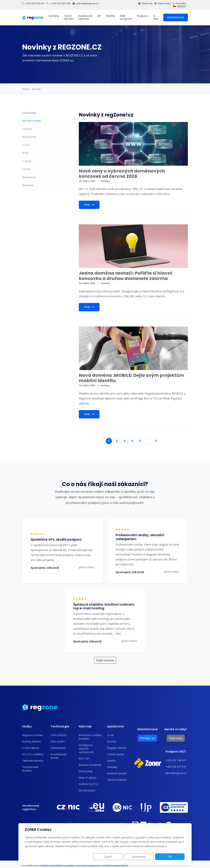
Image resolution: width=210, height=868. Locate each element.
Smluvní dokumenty (115, 865)
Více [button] (117, 634)
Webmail (145, 3)
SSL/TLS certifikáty (33, 754)
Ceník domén (69, 17)
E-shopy (27, 161)
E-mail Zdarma (31, 748)
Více (89, 205)
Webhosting (29, 137)
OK (172, 857)
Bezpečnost (29, 177)
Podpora (143, 16)
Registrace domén (33, 735)
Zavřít (118, 857)
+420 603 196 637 (33, 3)
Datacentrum (58, 748)
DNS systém (58, 741)
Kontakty (179, 3)
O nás (156, 17)
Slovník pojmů (87, 790)
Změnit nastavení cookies (57, 865)
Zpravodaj (28, 185)
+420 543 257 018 (59, 3)
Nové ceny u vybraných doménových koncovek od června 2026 (122, 174)
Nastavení (145, 857)
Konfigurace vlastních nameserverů (86, 749)
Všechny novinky (32, 121)
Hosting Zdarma (31, 741)
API (99, 16)
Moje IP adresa (88, 778)
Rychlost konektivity (90, 765)
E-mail (26, 145)
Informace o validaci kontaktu (90, 737)
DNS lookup (86, 771)
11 (156, 441)
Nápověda (162, 3)
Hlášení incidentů (117, 780)
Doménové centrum (85, 17)
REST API (84, 758)
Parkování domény (33, 761)
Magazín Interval (117, 748)
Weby (25, 153)
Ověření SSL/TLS (88, 784)
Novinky (112, 741)
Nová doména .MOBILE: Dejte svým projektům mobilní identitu (131, 378)
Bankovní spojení (117, 773)
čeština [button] (179, 6)
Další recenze (105, 660)
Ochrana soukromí (88, 865)
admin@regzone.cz (86, 3)
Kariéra (111, 761)
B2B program (126, 17)
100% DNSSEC (59, 735)
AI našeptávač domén (59, 756)
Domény (54, 16)
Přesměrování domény (30, 769)
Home (25, 89)
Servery (26, 169)
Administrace (176, 17)
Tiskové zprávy (116, 754)
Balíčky (111, 16)
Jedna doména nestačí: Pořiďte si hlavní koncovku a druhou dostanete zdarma (125, 276)
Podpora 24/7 (176, 752)
